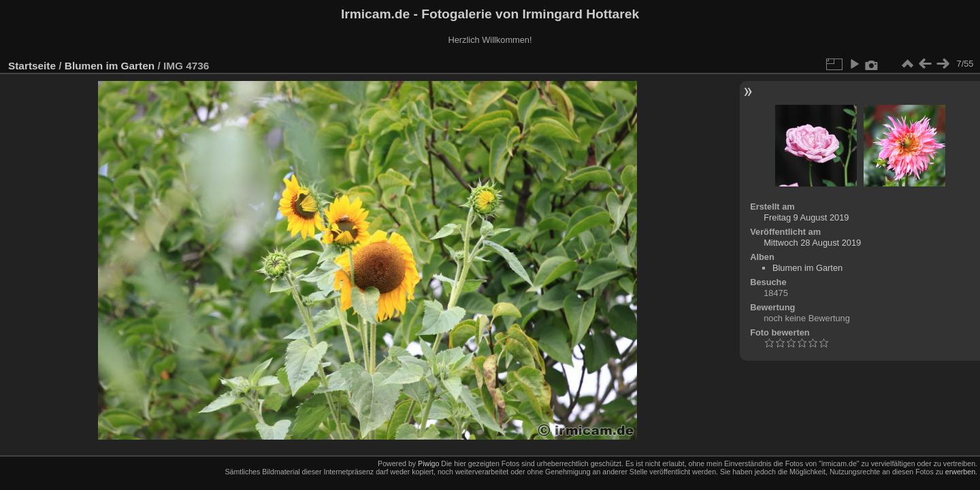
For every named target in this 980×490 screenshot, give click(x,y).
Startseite (32, 66)
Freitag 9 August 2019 (806, 217)
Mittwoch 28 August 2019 (812, 243)
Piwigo (428, 463)
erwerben (960, 472)
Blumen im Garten (110, 66)
